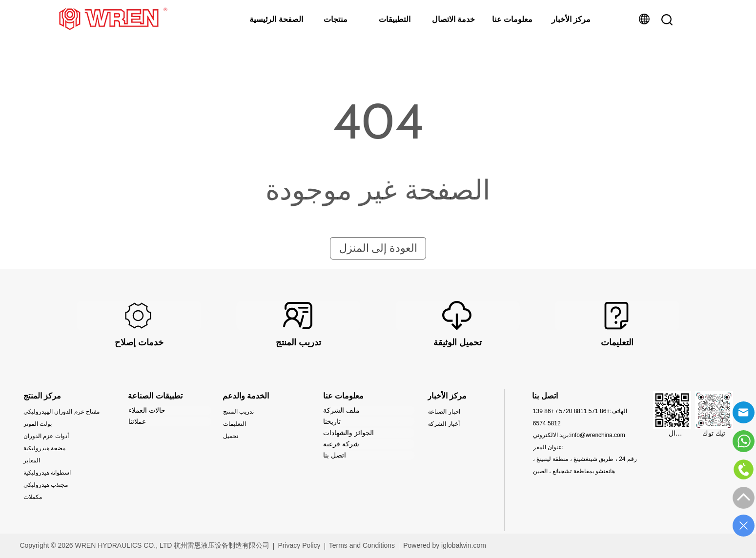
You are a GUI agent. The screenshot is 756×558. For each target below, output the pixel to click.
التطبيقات (395, 19)
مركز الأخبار (571, 19)
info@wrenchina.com (598, 435)
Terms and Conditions (362, 545)
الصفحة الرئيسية (276, 19)
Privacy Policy (299, 545)
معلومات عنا (512, 19)
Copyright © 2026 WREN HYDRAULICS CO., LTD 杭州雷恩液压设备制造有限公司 (144, 545)
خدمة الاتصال (453, 19)
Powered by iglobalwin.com (445, 545)
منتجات (336, 19)
